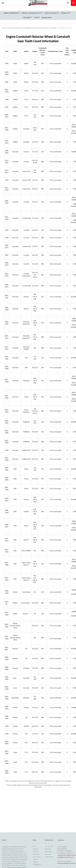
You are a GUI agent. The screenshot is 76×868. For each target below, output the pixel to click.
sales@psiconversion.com (66, 857)
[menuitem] (12, 13)
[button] (3, 3)
